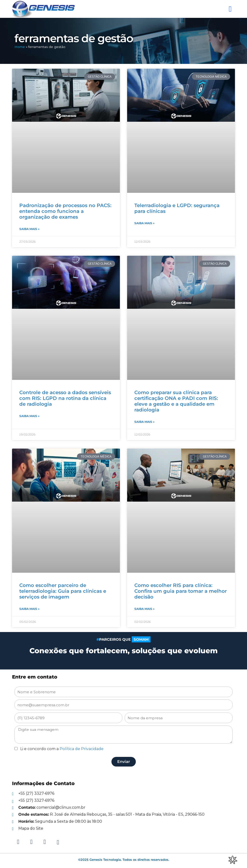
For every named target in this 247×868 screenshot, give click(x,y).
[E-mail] (123, 807)
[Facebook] (45, 842)
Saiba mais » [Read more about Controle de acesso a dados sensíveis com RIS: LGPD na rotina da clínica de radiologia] (29, 416)
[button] (230, 9)
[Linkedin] (18, 842)
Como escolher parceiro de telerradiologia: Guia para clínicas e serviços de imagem (63, 591)
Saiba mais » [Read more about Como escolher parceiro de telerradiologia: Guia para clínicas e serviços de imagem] (29, 609)
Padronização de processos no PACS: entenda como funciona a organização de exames (65, 211)
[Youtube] (58, 842)
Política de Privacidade (82, 748)
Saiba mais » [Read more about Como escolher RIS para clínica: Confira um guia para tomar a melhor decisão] (144, 609)
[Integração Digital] (233, 859)
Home (20, 47)
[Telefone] (123, 793)
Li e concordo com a (62, 748)
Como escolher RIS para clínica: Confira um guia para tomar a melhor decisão (181, 591)
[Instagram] (31, 842)
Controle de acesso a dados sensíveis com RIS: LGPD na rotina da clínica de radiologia (65, 398)
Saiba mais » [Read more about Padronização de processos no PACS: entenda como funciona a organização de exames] (29, 229)
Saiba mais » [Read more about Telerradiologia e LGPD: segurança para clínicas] (144, 223)
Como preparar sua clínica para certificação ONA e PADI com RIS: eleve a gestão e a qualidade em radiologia (176, 401)
